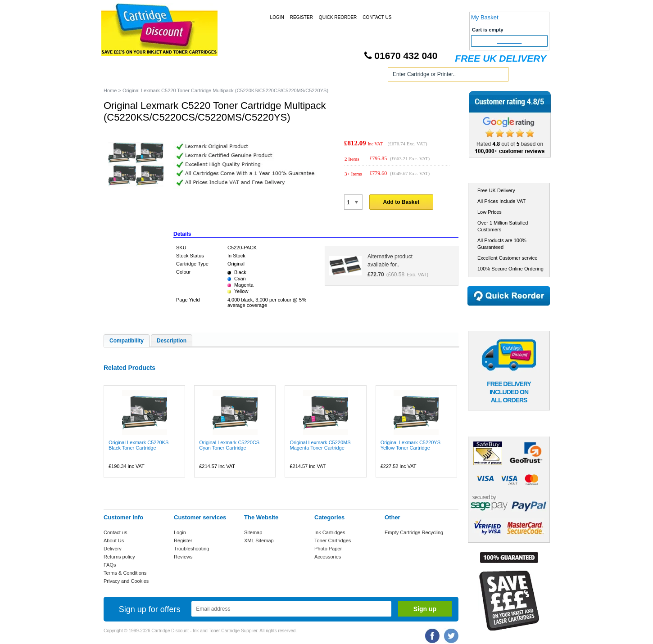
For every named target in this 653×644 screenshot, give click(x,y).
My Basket (485, 17)
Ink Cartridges (173, 76)
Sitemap (253, 532)
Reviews (183, 557)
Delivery (113, 549)
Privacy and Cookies (126, 581)
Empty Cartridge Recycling (414, 532)
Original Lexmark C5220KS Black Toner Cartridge (138, 445)
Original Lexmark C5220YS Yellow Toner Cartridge (410, 445)
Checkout (510, 41)
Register (302, 17)
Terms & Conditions (125, 573)
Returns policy (119, 557)
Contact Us (377, 17)
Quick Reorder (338, 17)
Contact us (116, 532)
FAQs (110, 565)
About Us (114, 540)
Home (121, 76)
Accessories (328, 557)
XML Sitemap (259, 540)
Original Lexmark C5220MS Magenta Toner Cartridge (320, 445)
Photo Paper (328, 549)
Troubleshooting (191, 549)
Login (277, 17)
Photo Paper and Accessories (328, 76)
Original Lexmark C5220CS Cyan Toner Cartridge (229, 445)
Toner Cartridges (240, 76)
